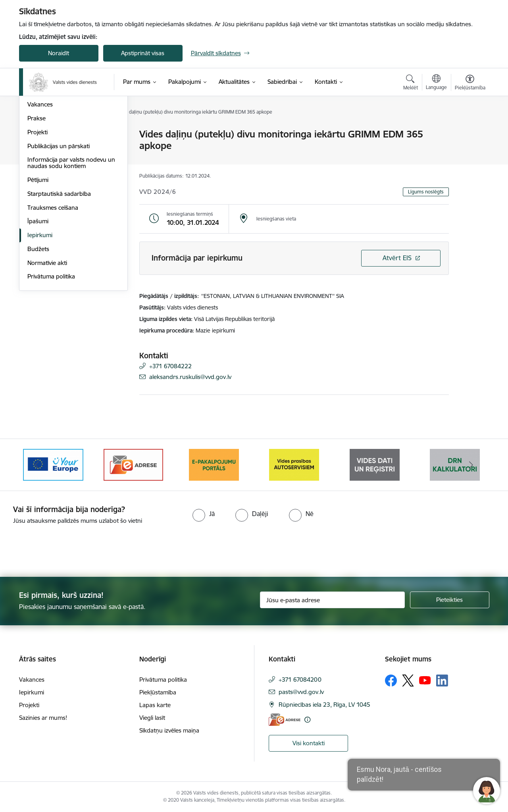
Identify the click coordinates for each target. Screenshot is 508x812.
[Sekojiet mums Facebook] (391, 681)
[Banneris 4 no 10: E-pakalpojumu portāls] (214, 464)
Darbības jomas (48, 162)
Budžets (38, 334)
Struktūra (40, 148)
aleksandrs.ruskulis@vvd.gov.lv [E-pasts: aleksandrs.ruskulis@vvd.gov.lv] (190, 377)
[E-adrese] (285, 720)
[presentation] (66, 547)
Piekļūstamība (158, 692)
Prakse (37, 204)
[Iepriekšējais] (37, 465)
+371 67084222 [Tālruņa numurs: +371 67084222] (170, 366)
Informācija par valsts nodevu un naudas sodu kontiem (71, 248)
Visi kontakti (309, 743)
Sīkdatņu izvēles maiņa (169, 730)
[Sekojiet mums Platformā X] (408, 681)
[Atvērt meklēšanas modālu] (411, 83)
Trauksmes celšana (53, 293)
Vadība (37, 135)
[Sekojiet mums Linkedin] (442, 681)
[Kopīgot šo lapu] (470, 151)
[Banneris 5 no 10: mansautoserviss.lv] (294, 464)
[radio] (204, 514)
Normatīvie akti (47, 348)
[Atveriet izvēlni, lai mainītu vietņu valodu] (436, 83)
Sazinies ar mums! (43, 718)
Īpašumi (38, 307)
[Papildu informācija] (307, 720)
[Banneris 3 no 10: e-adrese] (133, 464)
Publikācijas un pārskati (59, 231)
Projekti (38, 217)
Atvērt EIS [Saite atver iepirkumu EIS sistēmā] (397, 258)
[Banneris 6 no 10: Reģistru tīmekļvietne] (375, 464)
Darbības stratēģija (53, 176)
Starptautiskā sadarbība (59, 279)
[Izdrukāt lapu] (470, 131)
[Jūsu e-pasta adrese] (332, 600)
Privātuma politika (51, 362)
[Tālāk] (471, 465)
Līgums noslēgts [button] (426, 192)
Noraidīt (59, 53)
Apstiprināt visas (143, 53)
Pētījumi (38, 265)
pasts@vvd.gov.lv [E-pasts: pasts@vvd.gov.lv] (301, 692)
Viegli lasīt (152, 718)
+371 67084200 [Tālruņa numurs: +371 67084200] (300, 680)
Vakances (40, 190)
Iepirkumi (40, 320)
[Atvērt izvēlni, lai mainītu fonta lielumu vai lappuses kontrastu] (470, 83)
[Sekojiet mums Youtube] (425, 680)
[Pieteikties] (450, 600)
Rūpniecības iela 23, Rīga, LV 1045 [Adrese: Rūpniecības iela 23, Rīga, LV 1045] (324, 705)
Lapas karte (155, 705)
